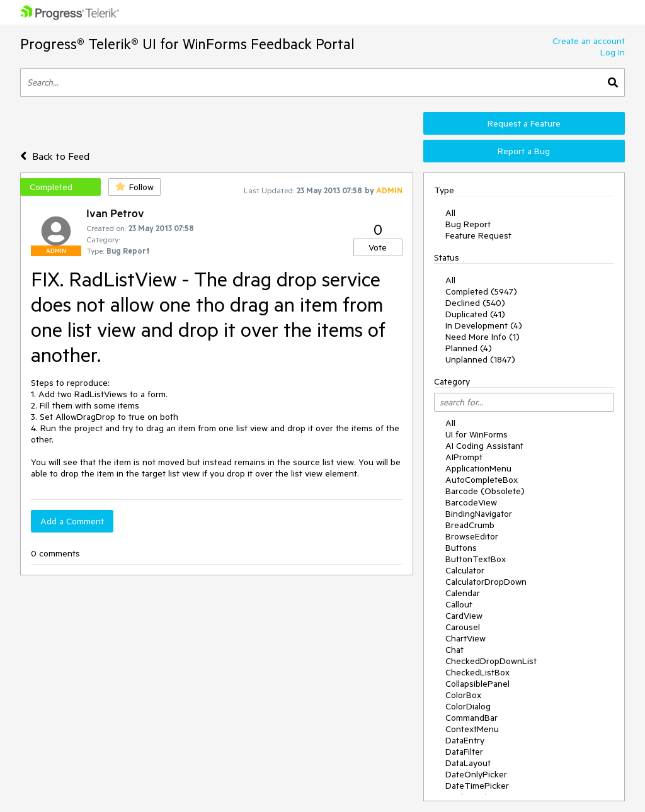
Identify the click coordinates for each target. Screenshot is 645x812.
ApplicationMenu (478, 468)
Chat (454, 650)
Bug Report (468, 224)
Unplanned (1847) (480, 359)
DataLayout (468, 763)
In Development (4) (484, 325)
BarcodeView (471, 502)
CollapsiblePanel (477, 684)
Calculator (465, 570)
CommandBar (471, 718)
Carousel (463, 627)
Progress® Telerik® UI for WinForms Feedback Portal (187, 44)
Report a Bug (524, 151)
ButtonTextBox (476, 559)
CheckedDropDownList (491, 661)
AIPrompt (464, 457)
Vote (378, 247)
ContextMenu (472, 729)
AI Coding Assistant (484, 446)
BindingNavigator (479, 514)
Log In (613, 52)
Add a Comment (72, 521)
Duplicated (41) (475, 314)
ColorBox (463, 695)
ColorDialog (468, 706)
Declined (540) (475, 303)
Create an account (589, 41)
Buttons (461, 548)
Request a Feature (524, 123)
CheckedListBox (477, 672)
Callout (459, 604)
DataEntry (465, 740)
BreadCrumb (470, 525)
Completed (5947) (481, 291)
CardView (464, 616)
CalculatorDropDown (486, 582)
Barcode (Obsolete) (485, 491)
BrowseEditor (472, 536)
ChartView (465, 638)
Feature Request (478, 235)
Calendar (463, 593)
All (450, 213)
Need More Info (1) (482, 337)
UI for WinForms (477, 434)
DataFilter (464, 752)
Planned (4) (469, 348)
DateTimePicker (477, 786)
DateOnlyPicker (476, 774)
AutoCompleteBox (482, 480)
